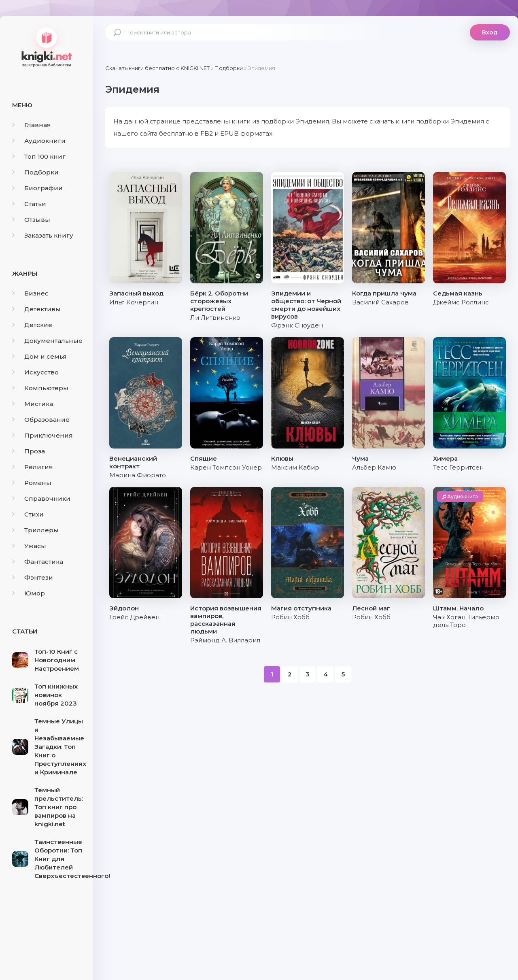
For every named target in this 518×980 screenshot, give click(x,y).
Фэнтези (33, 577)
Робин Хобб (290, 617)
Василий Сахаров (380, 302)
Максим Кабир (295, 467)
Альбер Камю (374, 467)
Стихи (28, 514)
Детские (32, 325)
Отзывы (31, 220)
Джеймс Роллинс (461, 302)
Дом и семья (39, 356)
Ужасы (29, 546)
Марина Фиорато (138, 475)
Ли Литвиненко (215, 318)
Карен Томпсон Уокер (226, 467)
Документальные (47, 341)
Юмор (29, 593)
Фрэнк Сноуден (297, 325)
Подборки (35, 172)
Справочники (41, 499)
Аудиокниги (39, 141)
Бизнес (30, 293)
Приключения (42, 435)
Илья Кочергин (134, 302)
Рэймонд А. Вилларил (225, 640)
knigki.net (47, 47)
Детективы (36, 309)
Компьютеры (40, 388)
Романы (32, 483)
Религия (33, 467)
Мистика (33, 404)
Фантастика (38, 562)
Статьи (29, 204)
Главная (32, 125)
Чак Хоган (449, 617)
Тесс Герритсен (458, 467)
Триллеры (35, 530)
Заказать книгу (43, 235)
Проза (29, 451)
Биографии (37, 188)
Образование (41, 420)
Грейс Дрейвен (134, 617)
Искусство (35, 372)
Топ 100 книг (39, 156)
